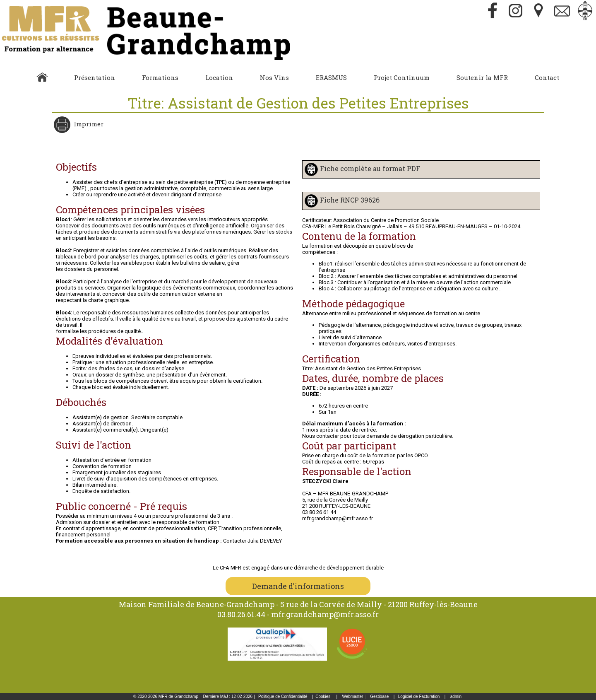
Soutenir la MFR (482, 77)
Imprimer (88, 124)
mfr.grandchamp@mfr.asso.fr (325, 614)
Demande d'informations (298, 586)
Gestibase (379, 696)
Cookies (323, 696)
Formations (160, 77)
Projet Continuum (402, 77)
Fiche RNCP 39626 (350, 200)
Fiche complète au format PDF (370, 168)
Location (219, 77)
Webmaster (352, 696)
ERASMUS (331, 77)
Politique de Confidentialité (283, 696)
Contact (547, 77)
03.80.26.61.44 (241, 614)
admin (456, 696)
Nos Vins (274, 77)
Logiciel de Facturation (419, 696)
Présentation (95, 77)
